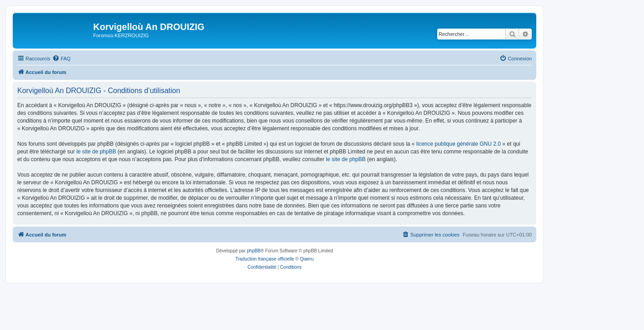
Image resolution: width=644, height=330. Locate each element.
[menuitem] (61, 59)
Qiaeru (307, 259)
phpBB (254, 251)
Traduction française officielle (265, 259)
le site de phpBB (96, 152)
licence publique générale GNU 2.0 (459, 144)
